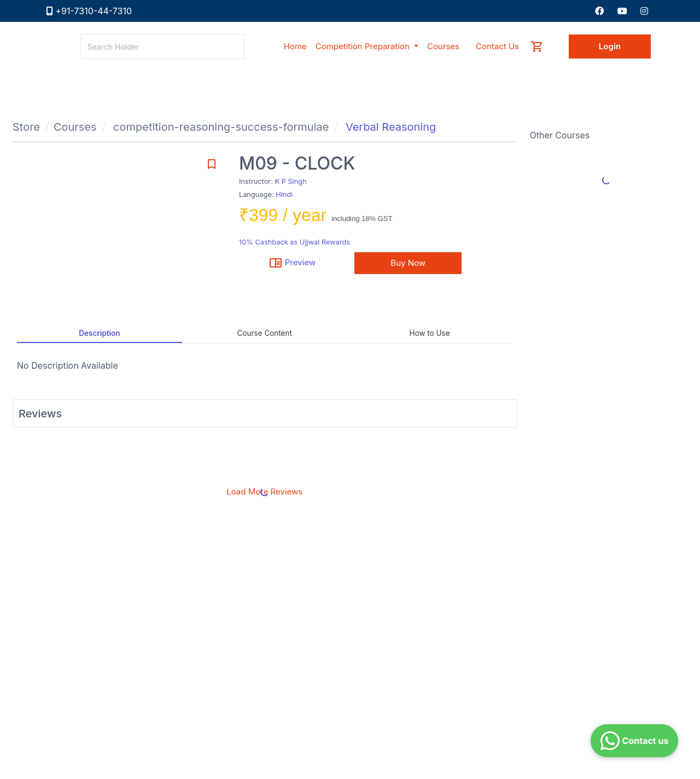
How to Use (430, 333)
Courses (75, 127)
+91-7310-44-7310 (94, 11)
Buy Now (408, 263)
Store (26, 127)
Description (99, 333)
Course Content (265, 333)
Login (610, 46)
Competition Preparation (364, 46)
